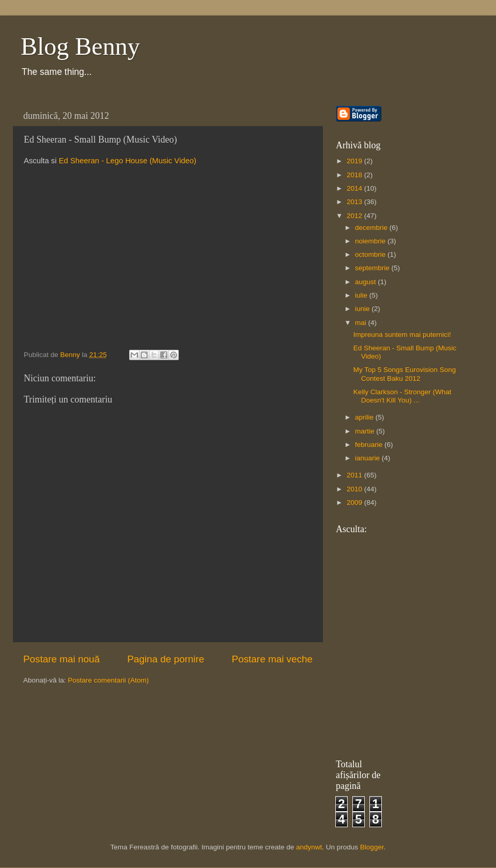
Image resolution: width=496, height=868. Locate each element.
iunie (363, 309)
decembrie (372, 228)
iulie (362, 295)
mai (362, 323)
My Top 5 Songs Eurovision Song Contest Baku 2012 (405, 374)
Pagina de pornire (166, 659)
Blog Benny (80, 46)
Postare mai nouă (61, 659)
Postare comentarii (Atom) (108, 680)
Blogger (372, 847)
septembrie (373, 268)
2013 (355, 202)
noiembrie (371, 241)
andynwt (309, 847)
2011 (355, 475)
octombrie (371, 254)
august (366, 282)
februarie (370, 445)
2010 (355, 489)
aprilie (365, 417)
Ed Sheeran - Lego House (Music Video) (128, 161)
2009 (355, 502)
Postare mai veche (272, 659)
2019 (355, 161)
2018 (355, 175)
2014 (355, 188)
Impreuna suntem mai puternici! (402, 335)
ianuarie (368, 458)
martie (366, 431)
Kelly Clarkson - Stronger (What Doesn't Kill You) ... (402, 396)
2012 (355, 216)
